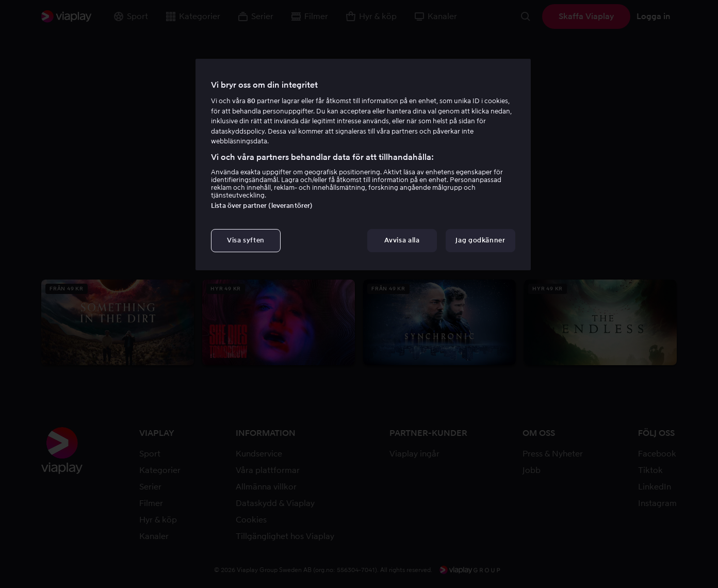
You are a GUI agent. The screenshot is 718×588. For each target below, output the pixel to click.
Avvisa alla (402, 240)
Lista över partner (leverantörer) (262, 206)
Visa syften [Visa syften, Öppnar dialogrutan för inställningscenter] (246, 240)
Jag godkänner (480, 240)
